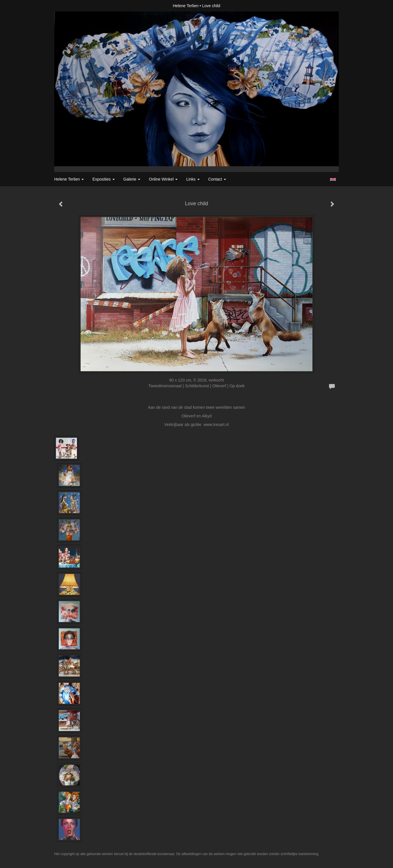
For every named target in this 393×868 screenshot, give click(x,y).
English (333, 179)
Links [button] (193, 179)
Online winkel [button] (163, 179)
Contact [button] (217, 179)
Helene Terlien (186, 6)
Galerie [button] (132, 179)
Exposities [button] (104, 179)
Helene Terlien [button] (69, 179)
